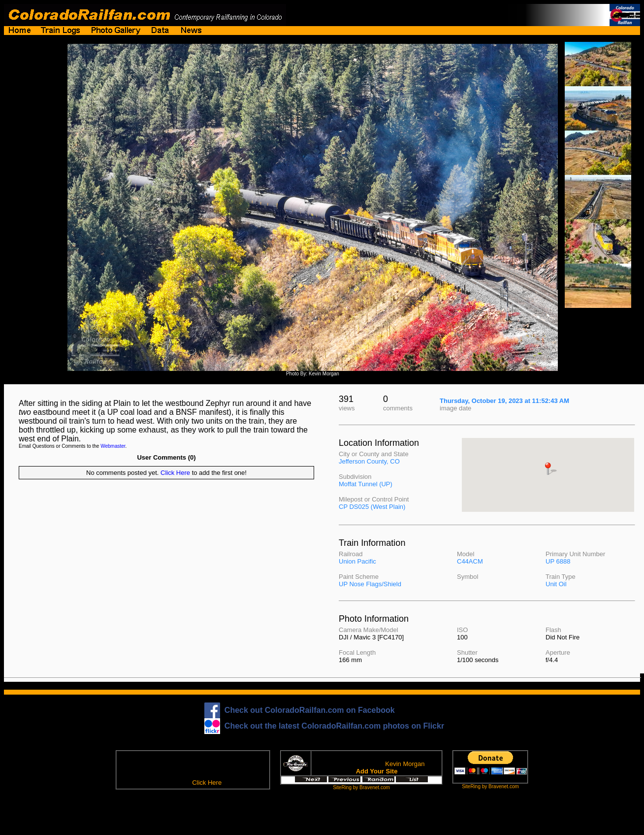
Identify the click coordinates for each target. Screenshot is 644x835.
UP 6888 (558, 561)
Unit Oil (556, 584)
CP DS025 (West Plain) (372, 507)
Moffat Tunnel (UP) (366, 484)
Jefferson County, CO (369, 461)
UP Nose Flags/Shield (370, 584)
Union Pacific (357, 561)
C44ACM (470, 561)
